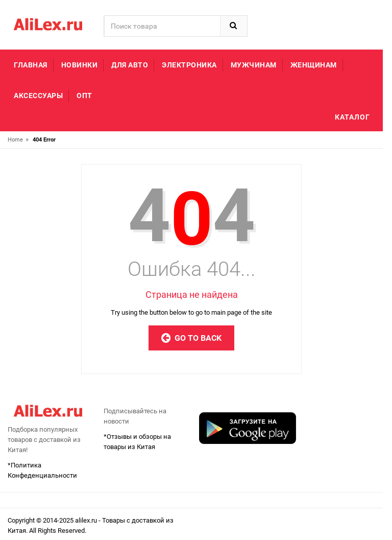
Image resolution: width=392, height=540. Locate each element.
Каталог (352, 117)
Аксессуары (38, 96)
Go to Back (191, 338)
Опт (84, 96)
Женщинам (314, 65)
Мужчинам (254, 65)
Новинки (80, 65)
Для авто (130, 65)
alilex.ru (87, 520)
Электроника (189, 65)
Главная (31, 65)
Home (15, 140)
